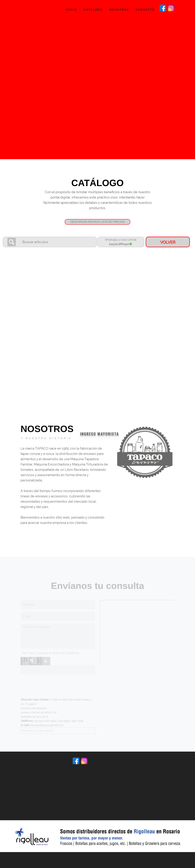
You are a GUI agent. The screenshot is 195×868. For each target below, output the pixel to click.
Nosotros (119, 10)
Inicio (72, 10)
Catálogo (93, 10)
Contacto (145, 10)
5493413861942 (121, 246)
